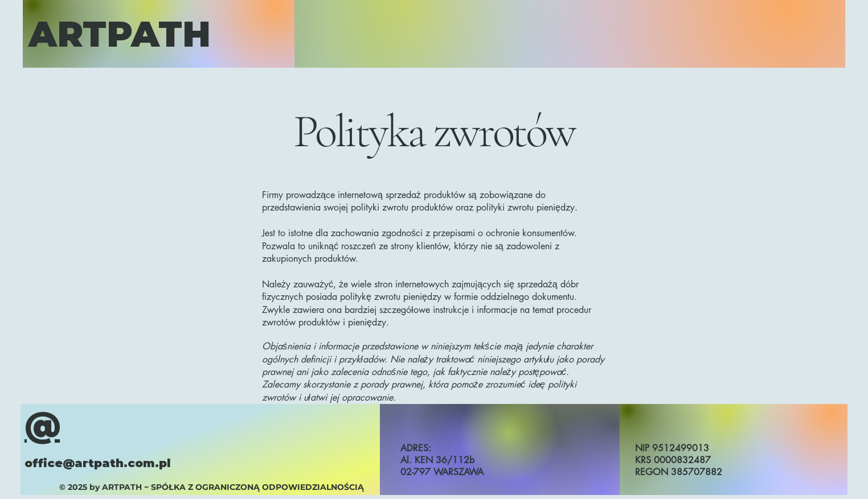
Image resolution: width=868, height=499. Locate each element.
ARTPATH (120, 34)
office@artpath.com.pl (98, 463)
